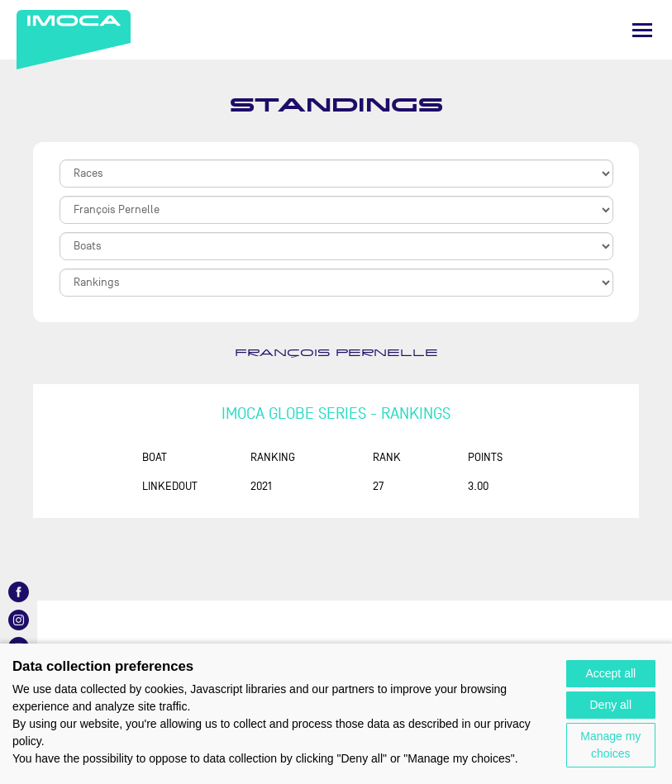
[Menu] (642, 30)
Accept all (610, 673)
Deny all (611, 705)
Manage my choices (610, 745)
